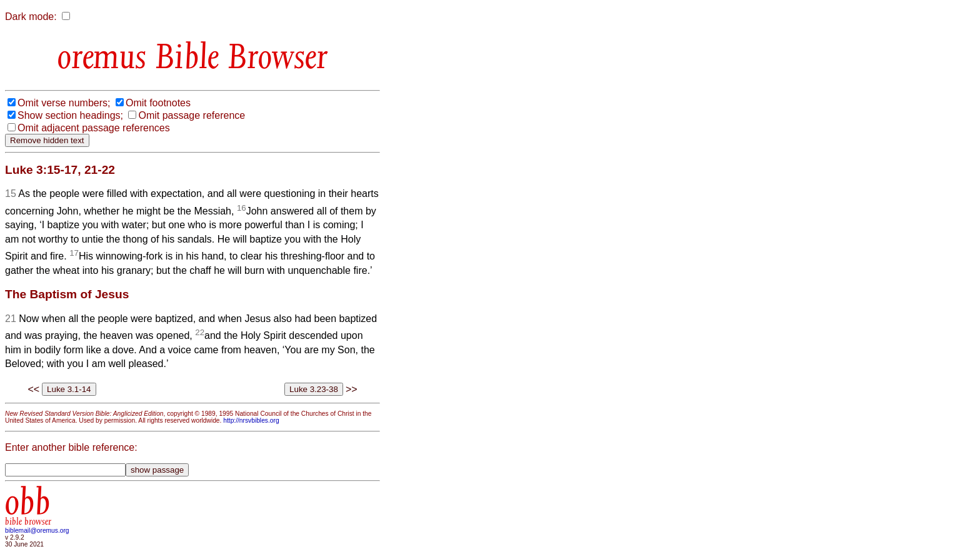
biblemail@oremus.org (37, 531)
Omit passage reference (192, 115)
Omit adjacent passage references (94, 128)
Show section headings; (70, 115)
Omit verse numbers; (64, 103)
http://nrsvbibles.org (251, 421)
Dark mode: (31, 17)
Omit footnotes (158, 103)
